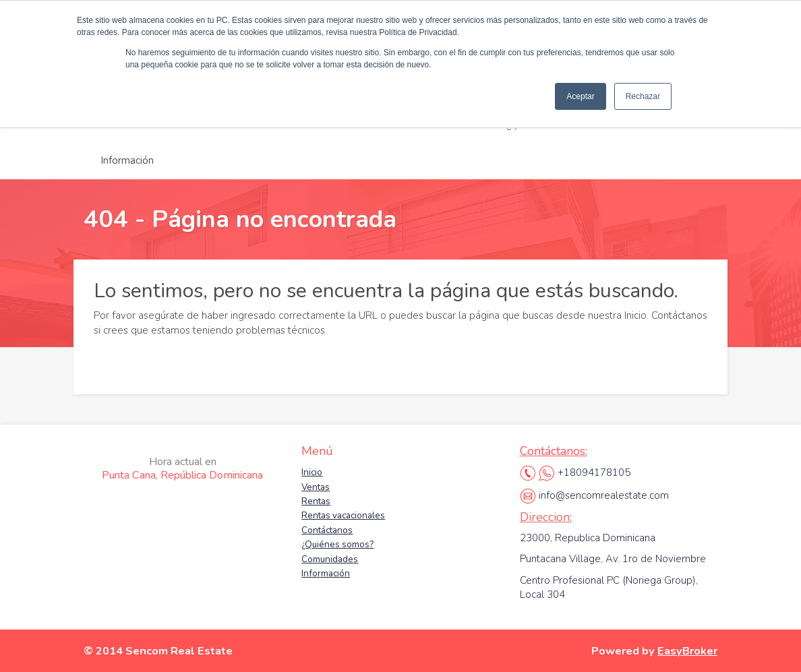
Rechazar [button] (643, 96)
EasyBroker (687, 651)
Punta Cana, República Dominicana (182, 468)
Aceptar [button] (580, 96)
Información (127, 160)
